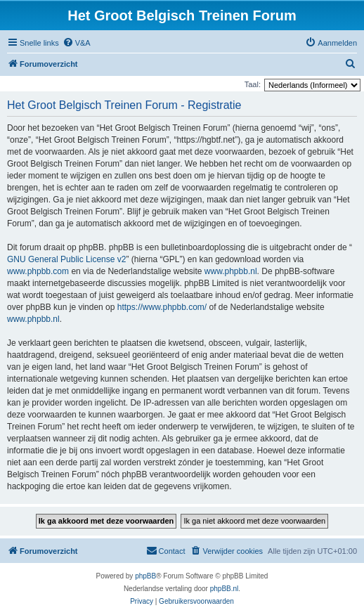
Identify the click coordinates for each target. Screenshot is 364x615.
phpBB (145, 576)
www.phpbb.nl (231, 271)
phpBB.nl (225, 589)
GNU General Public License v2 (66, 259)
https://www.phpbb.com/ (162, 307)
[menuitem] (77, 43)
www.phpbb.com (38, 271)
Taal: (253, 84)
